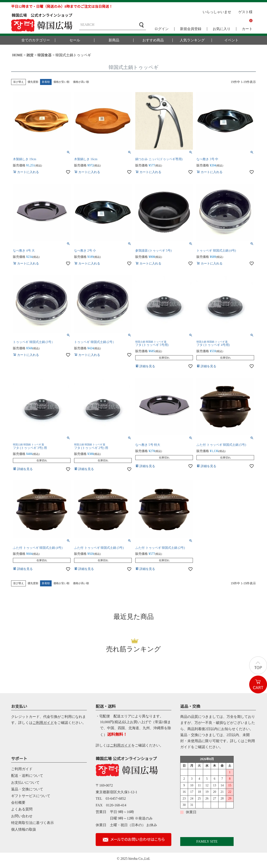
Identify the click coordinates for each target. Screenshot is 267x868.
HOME (17, 55)
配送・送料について (27, 776)
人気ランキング (192, 40)
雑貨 (30, 55)
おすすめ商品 (153, 40)
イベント (231, 40)
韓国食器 (44, 55)
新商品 (114, 40)
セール (75, 40)
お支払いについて (25, 782)
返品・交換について (27, 789)
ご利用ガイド (43, 723)
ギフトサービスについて (31, 796)
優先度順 (33, 82)
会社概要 (18, 802)
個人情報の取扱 (24, 829)
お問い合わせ (22, 816)
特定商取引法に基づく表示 (32, 823)
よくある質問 (22, 809)
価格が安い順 (61, 82)
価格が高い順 (81, 82)
